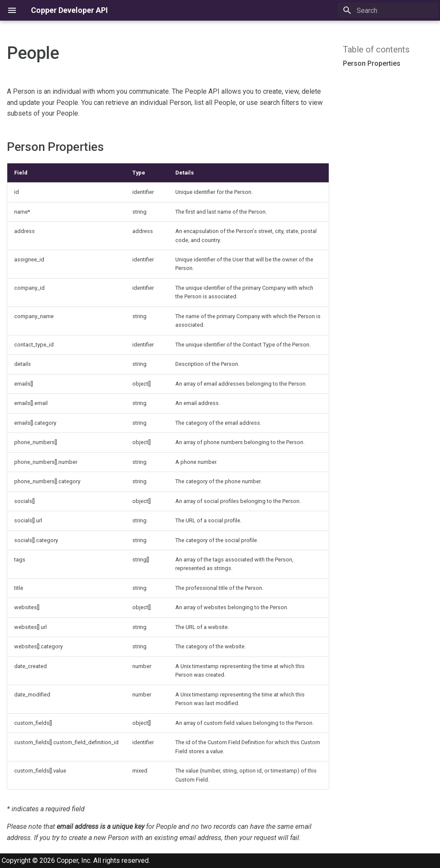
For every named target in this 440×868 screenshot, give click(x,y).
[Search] (388, 10)
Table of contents (376, 49)
